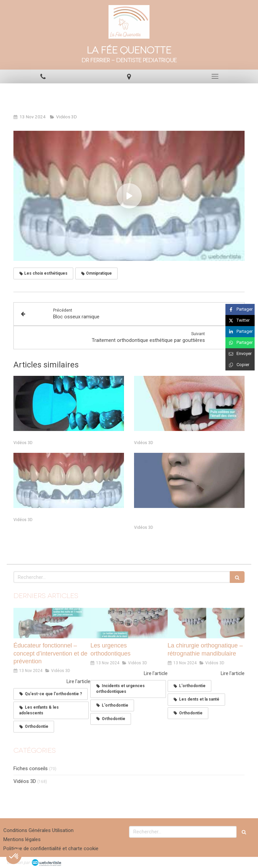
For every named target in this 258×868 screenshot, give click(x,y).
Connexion (240, 862)
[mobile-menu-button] (215, 76)
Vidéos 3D (25, 781)
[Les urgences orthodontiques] (129, 623)
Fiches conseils (31, 768)
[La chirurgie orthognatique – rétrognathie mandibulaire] (206, 623)
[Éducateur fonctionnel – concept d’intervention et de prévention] (52, 623)
